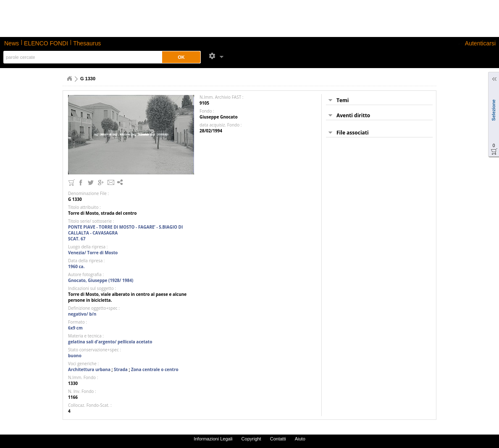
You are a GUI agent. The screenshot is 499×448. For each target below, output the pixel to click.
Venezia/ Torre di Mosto (93, 253)
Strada (121, 369)
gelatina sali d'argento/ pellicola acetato (110, 342)
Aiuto (300, 439)
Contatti (278, 439)
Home (69, 79)
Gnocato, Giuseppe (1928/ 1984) (101, 280)
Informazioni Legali (213, 439)
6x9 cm (75, 328)
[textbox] (81, 57)
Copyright (251, 439)
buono (75, 356)
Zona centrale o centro (155, 369)
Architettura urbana (89, 369)
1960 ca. (76, 266)
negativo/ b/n (82, 314)
